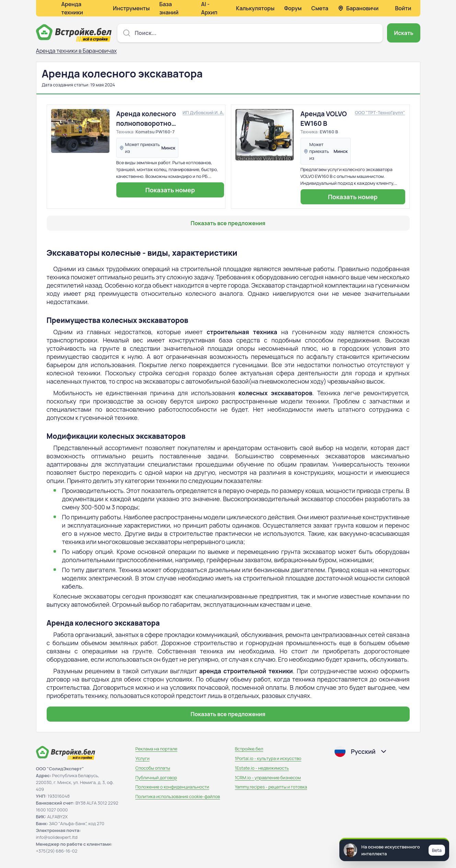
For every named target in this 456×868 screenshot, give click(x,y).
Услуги (143, 758)
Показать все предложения (228, 223)
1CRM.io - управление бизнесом (268, 777)
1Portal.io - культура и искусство (268, 758)
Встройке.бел (249, 749)
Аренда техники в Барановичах (77, 51)
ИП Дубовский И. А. (203, 112)
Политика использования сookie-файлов (178, 796)
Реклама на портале (156, 749)
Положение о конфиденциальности (172, 787)
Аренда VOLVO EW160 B (324, 119)
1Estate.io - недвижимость (262, 768)
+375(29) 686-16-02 (57, 851)
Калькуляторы (255, 8)
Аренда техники (72, 8)
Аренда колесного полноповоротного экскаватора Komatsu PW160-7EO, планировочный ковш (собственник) (148, 119)
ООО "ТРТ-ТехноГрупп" (380, 112)
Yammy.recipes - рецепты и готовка (271, 787)
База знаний (169, 8)
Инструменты (131, 8)
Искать (404, 33)
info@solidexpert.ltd (57, 837)
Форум (293, 8)
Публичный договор (156, 777)
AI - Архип (209, 8)
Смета (320, 8)
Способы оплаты (153, 768)
